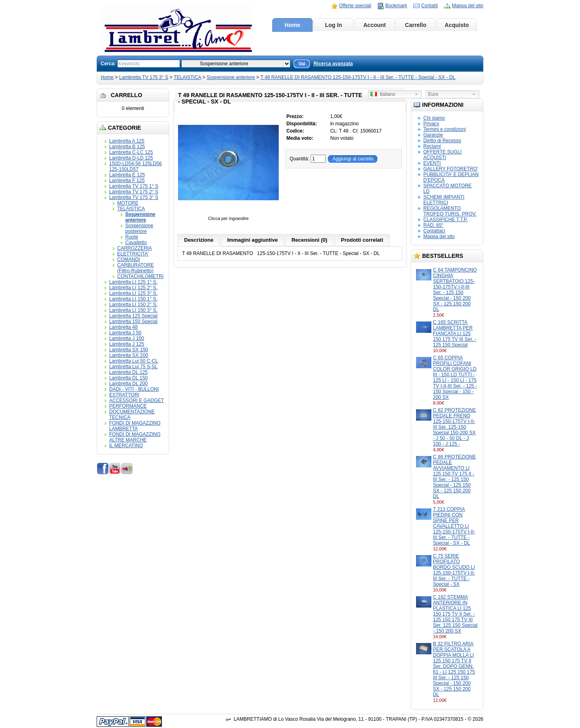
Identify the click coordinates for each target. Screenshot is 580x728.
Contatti (430, 6)
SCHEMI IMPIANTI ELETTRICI (444, 200)
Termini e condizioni (444, 129)
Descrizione (199, 240)
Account (375, 25)
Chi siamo (434, 118)
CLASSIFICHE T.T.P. (445, 220)
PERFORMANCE (128, 406)
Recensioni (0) (310, 240)
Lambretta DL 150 (128, 378)
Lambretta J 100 (127, 338)
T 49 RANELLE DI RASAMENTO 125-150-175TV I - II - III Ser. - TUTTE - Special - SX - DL (358, 77)
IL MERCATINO (126, 446)
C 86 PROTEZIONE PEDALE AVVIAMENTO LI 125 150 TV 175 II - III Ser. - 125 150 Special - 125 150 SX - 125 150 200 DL (455, 477)
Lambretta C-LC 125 (131, 152)
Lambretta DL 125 (128, 372)
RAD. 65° (433, 225)
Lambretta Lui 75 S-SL (133, 367)
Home (293, 25)
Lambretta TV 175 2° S (134, 192)
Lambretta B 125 (127, 147)
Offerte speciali (355, 6)
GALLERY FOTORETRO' (451, 169)
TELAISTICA (187, 77)
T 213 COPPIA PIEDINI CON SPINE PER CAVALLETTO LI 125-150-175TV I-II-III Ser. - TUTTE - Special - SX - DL (454, 526)
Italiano (383, 94)
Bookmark (396, 6)
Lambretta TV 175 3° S (144, 77)
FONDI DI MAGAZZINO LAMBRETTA (135, 426)
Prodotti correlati (362, 240)
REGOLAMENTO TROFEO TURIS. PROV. (450, 211)
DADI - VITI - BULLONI (134, 389)
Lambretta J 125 (127, 344)
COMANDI (129, 259)
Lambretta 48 (123, 327)
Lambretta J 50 (125, 333)
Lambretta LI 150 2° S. (133, 305)
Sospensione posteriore (139, 228)
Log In (333, 25)
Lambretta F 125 (127, 180)
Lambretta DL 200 (128, 384)
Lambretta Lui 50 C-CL (134, 361)
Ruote (132, 237)
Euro (433, 94)
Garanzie (433, 135)
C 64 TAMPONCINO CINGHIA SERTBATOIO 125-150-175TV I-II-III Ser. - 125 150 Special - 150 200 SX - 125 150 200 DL (455, 290)
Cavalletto (136, 243)
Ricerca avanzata (333, 64)
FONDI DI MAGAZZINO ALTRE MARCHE (135, 437)
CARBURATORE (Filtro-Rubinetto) (136, 268)
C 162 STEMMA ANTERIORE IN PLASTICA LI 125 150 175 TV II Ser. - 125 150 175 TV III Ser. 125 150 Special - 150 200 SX (455, 614)
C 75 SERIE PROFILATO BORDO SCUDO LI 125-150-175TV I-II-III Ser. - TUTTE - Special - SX (454, 570)
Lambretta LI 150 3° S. (133, 310)
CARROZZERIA (135, 248)
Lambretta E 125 (127, 175)
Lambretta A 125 (127, 141)
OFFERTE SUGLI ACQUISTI (442, 155)
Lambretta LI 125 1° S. (133, 282)
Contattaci (434, 231)
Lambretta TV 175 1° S (134, 186)
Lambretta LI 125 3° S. (133, 293)
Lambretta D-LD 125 (131, 158)
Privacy (431, 124)
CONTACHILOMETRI (140, 276)
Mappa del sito (468, 6)
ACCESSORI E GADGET (137, 400)
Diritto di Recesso (442, 141)
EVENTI (432, 163)
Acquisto (457, 25)
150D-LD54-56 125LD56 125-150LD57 (136, 166)
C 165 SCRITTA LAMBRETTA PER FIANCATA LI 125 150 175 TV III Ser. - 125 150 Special (455, 334)
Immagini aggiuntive (253, 240)
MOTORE (128, 203)
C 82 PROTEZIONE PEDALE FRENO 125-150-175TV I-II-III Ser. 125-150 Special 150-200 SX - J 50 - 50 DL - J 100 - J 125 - (455, 427)
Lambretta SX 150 (129, 350)
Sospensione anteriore (231, 77)
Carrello (416, 25)
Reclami (432, 146)
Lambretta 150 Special (133, 321)
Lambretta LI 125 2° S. (133, 288)
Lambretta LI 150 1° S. (133, 299)
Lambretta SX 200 (129, 355)
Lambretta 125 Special (133, 316)
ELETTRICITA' (133, 254)
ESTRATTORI (124, 395)
